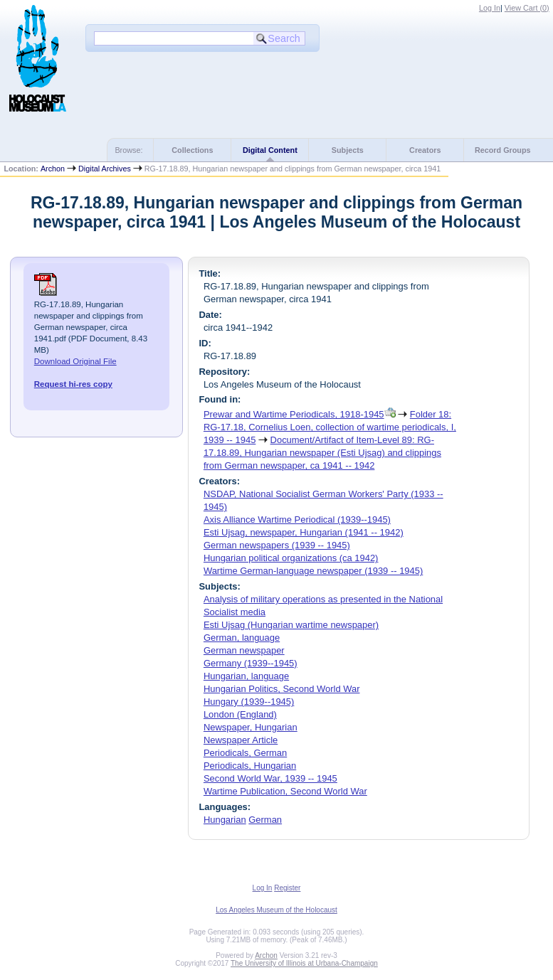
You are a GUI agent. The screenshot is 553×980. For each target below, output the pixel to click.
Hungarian (225, 820)
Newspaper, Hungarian (251, 727)
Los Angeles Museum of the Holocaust (276, 910)
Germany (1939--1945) (251, 663)
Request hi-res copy (73, 384)
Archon (53, 169)
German (265, 820)
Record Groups (503, 150)
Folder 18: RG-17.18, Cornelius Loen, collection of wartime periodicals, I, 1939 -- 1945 (330, 427)
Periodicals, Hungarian (250, 766)
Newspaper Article (241, 740)
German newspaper (244, 650)
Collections (192, 150)
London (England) (240, 714)
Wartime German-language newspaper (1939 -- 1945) (313, 571)
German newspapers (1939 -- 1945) (277, 545)
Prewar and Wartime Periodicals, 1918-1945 (294, 414)
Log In (490, 8)
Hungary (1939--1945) (249, 702)
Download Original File (75, 361)
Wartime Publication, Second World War (285, 791)
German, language (242, 638)
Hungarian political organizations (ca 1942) (291, 558)
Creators (425, 150)
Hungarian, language (246, 676)
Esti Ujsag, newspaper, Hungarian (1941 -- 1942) (304, 532)
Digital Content (270, 150)
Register (287, 888)
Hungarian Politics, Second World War (282, 689)
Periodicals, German (245, 753)
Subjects (348, 150)
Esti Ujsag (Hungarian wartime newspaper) (291, 625)
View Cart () (527, 8)
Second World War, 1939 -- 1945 (270, 778)
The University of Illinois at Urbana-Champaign (304, 963)
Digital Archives (105, 169)
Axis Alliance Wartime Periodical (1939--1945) (297, 520)
